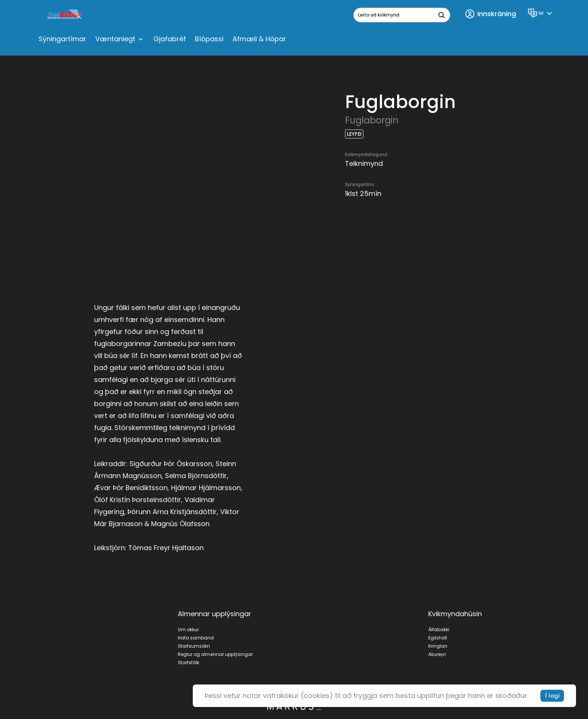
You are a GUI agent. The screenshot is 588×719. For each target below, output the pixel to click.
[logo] (65, 15)
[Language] (541, 13)
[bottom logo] (294, 708)
